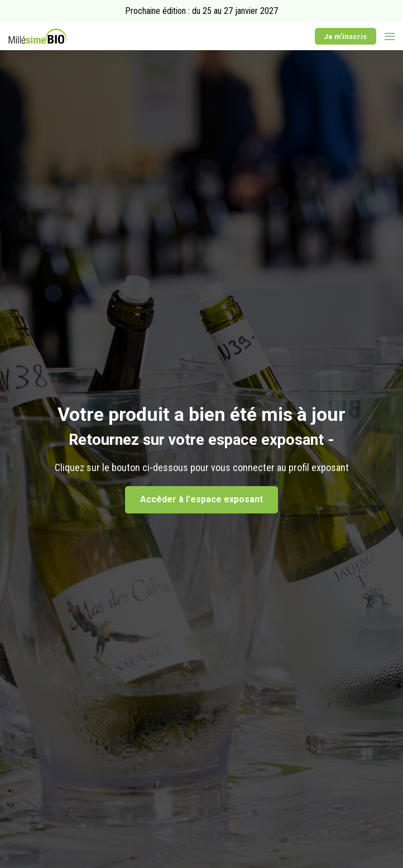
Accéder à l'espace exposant (201, 499)
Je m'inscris (345, 37)
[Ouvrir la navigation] (390, 36)
